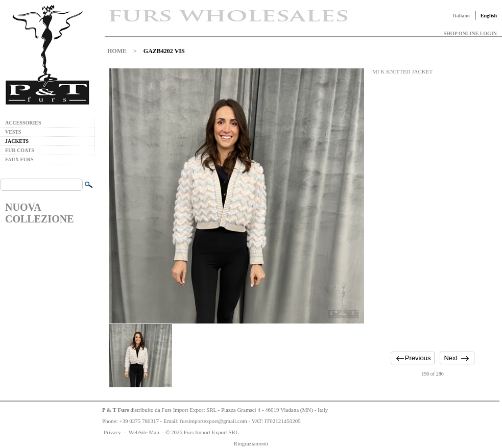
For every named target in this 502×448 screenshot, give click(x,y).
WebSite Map (144, 432)
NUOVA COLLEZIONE (39, 213)
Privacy (112, 432)
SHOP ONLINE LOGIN (470, 33)
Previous (418, 358)
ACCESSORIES (23, 123)
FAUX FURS (19, 159)
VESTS (13, 132)
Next (451, 358)
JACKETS (17, 141)
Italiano (461, 16)
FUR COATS (20, 150)
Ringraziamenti (251, 443)
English (489, 16)
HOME (117, 51)
